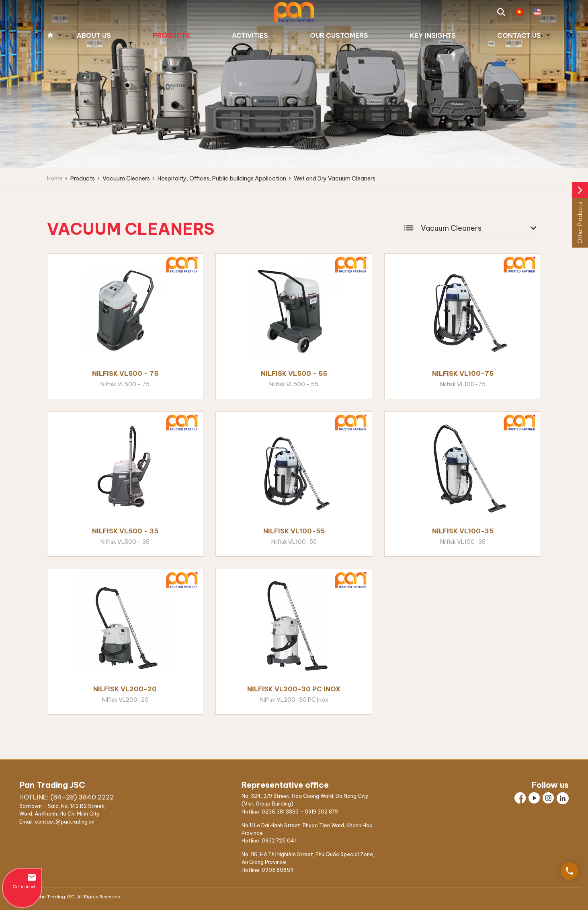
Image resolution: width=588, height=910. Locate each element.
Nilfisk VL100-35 (463, 531)
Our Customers (339, 35)
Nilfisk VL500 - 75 (125, 373)
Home (50, 35)
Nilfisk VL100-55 (294, 531)
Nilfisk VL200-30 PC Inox (294, 689)
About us (94, 35)
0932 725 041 (279, 840)
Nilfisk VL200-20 (125, 689)
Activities (250, 35)
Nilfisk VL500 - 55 (294, 373)
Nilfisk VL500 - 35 (125, 531)
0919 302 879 (321, 812)
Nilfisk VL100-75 (463, 373)
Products (171, 35)
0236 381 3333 (280, 812)
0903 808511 (278, 870)
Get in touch (22, 881)
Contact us (519, 35)
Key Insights (433, 35)
